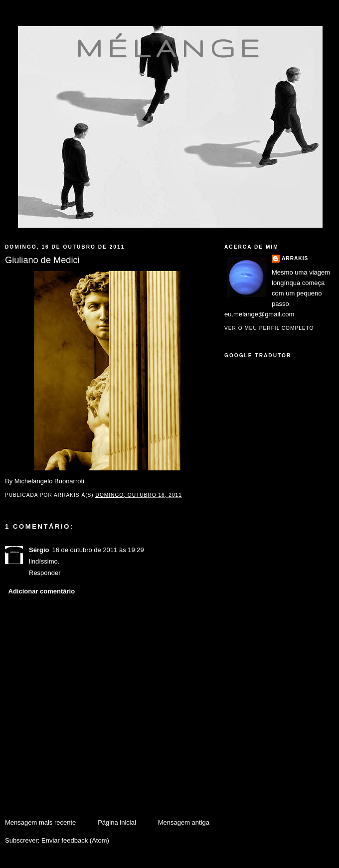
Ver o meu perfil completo (269, 328)
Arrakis (295, 258)
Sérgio (39, 550)
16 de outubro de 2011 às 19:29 (98, 550)
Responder (45, 573)
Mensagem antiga (184, 822)
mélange (170, 48)
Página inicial (117, 822)
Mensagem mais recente (40, 822)
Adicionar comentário (42, 591)
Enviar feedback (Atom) (75, 840)
